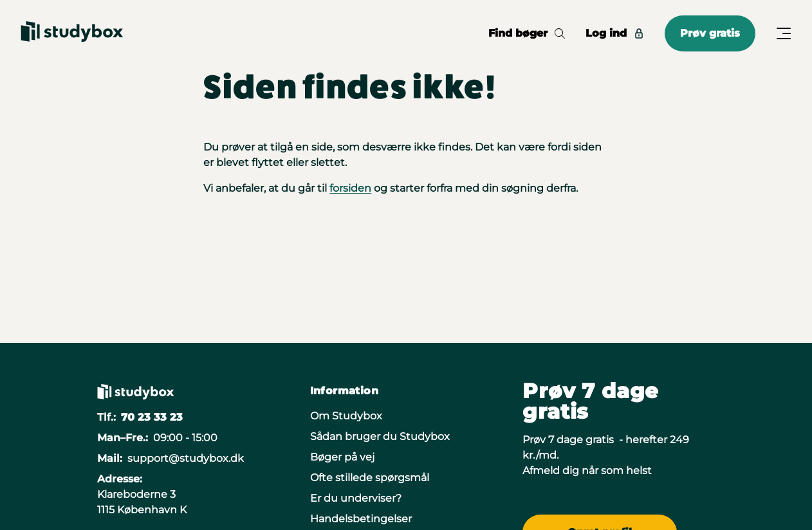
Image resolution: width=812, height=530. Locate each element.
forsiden (350, 188)
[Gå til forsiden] (72, 33)
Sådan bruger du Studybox (380, 436)
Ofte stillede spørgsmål (370, 478)
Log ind (615, 33)
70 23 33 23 (152, 417)
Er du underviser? (356, 498)
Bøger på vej (342, 457)
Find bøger (527, 33)
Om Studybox (346, 416)
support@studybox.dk (186, 458)
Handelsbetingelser (361, 519)
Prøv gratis (710, 33)
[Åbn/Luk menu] (784, 33)
